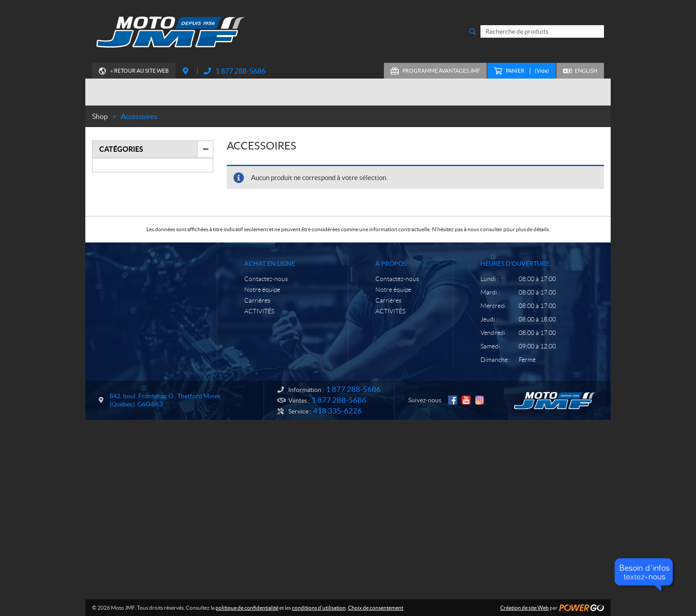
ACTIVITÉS (259, 311)
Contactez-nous (266, 279)
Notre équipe (262, 290)
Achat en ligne (270, 264)
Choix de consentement (376, 608)
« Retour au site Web (140, 71)
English (586, 71)
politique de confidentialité (247, 608)
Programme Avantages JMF (441, 71)
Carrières (257, 300)
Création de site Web (524, 608)
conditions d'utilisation (319, 608)
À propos (391, 264)
